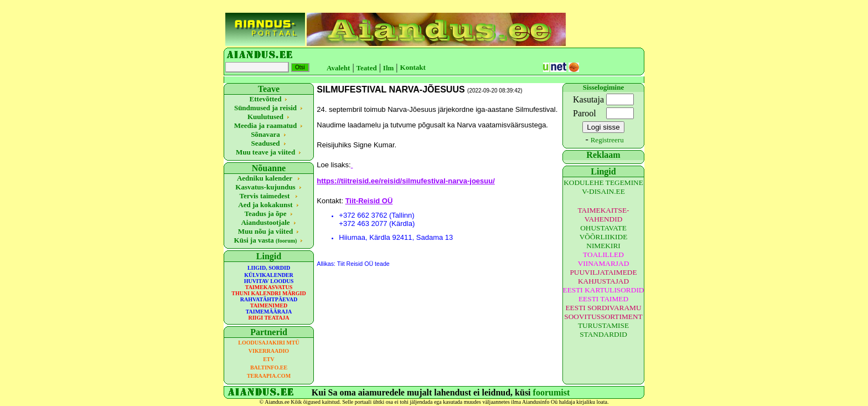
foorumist (552, 392)
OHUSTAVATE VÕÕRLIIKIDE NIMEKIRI (604, 237)
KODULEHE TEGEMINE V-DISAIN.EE (603, 187)
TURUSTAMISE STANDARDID (603, 330)
